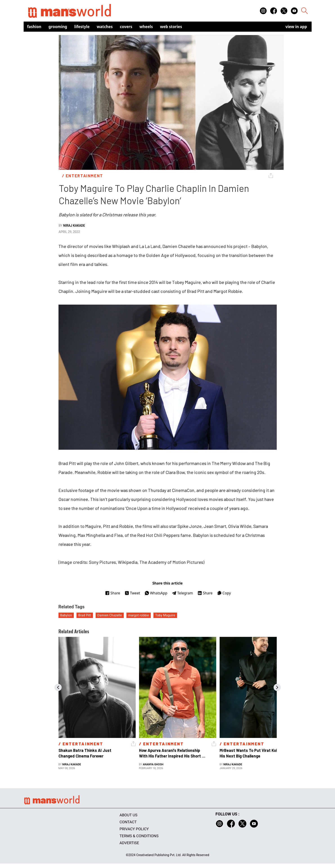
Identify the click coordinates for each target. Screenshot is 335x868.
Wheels (146, 27)
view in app (296, 27)
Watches (105, 27)
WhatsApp (156, 593)
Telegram (182, 593)
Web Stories (171, 27)
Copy (224, 593)
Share (113, 593)
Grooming (58, 27)
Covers (126, 27)
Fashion (34, 27)
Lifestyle (82, 27)
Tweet (132, 593)
